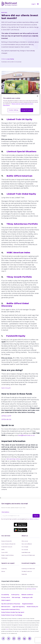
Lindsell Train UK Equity (19, 119)
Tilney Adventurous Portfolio (22, 224)
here (7, 629)
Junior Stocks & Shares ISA (8, 544)
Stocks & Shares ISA (7, 541)
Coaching (4, 569)
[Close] (37, 96)
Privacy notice (6, 597)
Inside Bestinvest (26, 552)
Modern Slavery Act (32, 607)
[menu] (38, 4)
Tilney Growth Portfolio (19, 277)
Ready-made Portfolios (7, 555)
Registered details (28, 604)
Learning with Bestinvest (28, 555)
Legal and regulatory (19, 607)
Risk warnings (16, 597)
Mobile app (4, 558)
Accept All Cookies (27, 110)
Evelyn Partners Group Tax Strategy (12, 615)
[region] (21, 104)
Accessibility (5, 595)
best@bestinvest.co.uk (26, 435)
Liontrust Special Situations (21, 152)
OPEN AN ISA (6, 419)
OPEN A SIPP (6, 416)
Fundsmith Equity (16, 336)
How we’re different (27, 544)
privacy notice (31, 589)
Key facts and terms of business (11, 604)
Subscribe (24, 574)
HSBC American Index (18, 253)
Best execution (6, 607)
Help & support (6, 600)
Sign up (36, 516)
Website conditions (27, 595)
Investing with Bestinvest (28, 569)
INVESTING (4, 13)
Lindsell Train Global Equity (21, 194)
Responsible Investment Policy (10, 609)
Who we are (25, 541)
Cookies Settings (14, 110)
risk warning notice (13, 459)
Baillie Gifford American (19, 176)
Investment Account (7, 547)
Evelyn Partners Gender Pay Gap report (13, 612)
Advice (3, 571)
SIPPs (3, 550)
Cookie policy (15, 595)
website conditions (34, 519)
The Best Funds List (27, 571)
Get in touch (6, 388)
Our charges (25, 547)
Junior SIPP (5, 552)
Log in (33, 4)
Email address (6, 512)
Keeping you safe (27, 597)
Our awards (25, 550)
